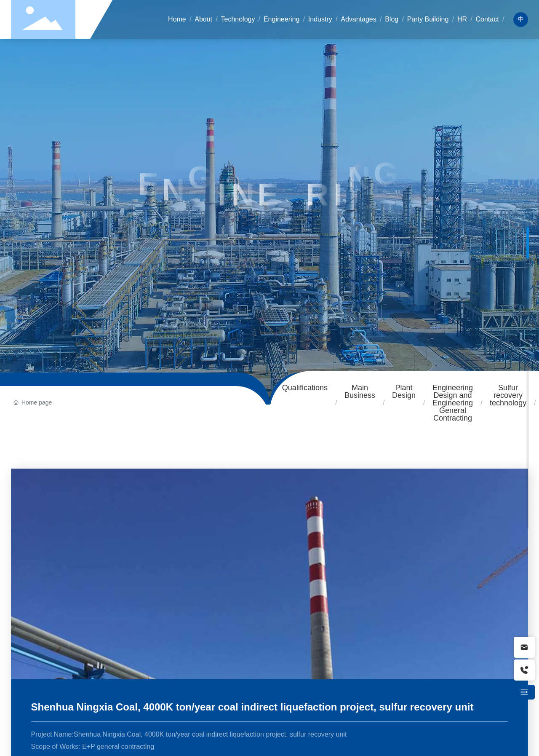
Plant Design (404, 391)
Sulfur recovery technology (508, 395)
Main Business (360, 391)
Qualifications (305, 388)
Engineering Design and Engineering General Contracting (453, 403)
